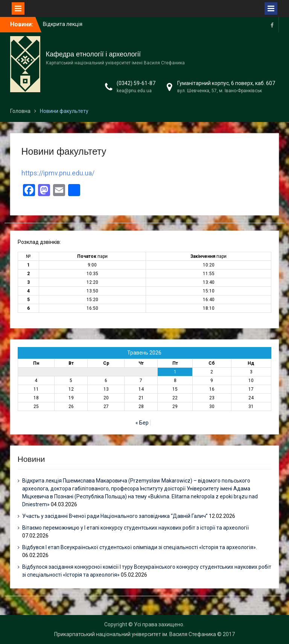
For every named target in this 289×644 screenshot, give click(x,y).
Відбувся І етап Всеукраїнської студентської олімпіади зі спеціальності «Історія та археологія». (140, 547)
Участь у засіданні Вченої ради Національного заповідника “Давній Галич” (115, 516)
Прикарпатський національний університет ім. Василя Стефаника (135, 634)
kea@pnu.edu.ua (134, 91)
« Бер (142, 423)
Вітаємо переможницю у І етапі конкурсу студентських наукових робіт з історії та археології (135, 528)
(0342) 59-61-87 (136, 83)
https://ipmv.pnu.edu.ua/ (58, 173)
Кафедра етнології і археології (93, 54)
